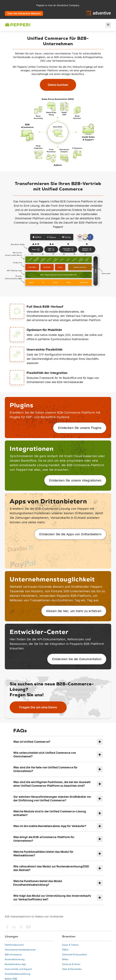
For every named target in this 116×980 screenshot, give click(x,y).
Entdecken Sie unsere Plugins (80, 428)
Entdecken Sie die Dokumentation (77, 659)
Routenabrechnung (15, 959)
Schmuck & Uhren (71, 964)
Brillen (65, 959)
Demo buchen (58, 85)
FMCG (65, 950)
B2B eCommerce (13, 955)
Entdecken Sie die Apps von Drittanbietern (70, 534)
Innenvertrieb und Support (18, 969)
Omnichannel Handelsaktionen (20, 950)
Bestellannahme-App (15, 964)
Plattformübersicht (14, 945)
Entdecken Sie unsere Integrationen (75, 480)
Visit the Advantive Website (24, 13)
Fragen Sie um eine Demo (38, 707)
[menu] (108, 25)
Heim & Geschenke (72, 969)
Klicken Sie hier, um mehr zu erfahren (74, 611)
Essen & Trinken (70, 945)
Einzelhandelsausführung (18, 974)
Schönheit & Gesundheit (75, 955)
